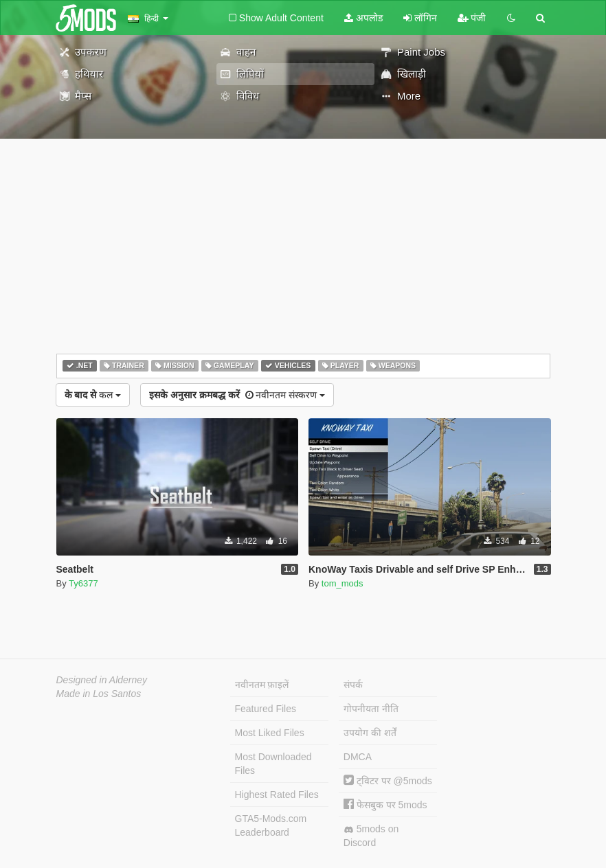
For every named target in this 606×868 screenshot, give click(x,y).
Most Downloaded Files (273, 764)
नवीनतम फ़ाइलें (262, 685)
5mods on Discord (371, 836)
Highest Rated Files (277, 795)
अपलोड (363, 18)
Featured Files (266, 709)
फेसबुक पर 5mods (385, 805)
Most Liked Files (270, 733)
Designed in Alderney (102, 680)
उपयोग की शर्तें (370, 733)
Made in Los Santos (99, 694)
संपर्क (353, 685)
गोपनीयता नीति (371, 709)
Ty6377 (83, 583)
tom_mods (343, 583)
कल (93, 395)
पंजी (472, 18)
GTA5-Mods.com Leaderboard (271, 825)
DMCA (358, 757)
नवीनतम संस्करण (237, 395)
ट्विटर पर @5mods (388, 781)
